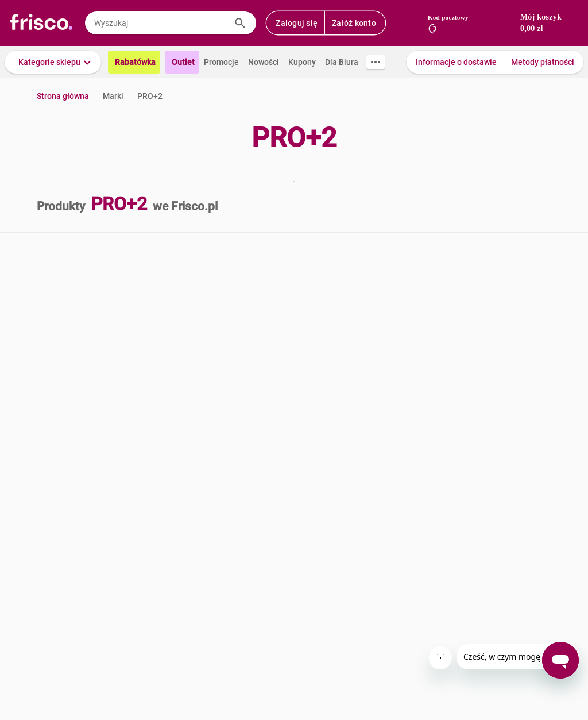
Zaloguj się (297, 23)
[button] (53, 62)
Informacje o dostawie (456, 62)
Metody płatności (543, 62)
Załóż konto (354, 23)
